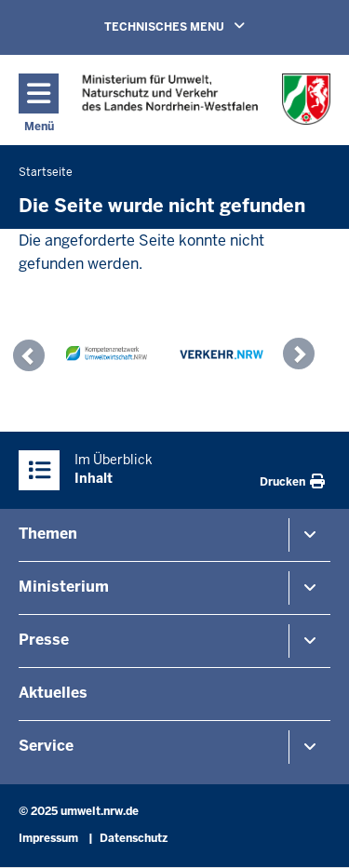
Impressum (48, 838)
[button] (34, 358)
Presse (44, 640)
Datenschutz (134, 838)
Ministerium (64, 587)
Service (46, 746)
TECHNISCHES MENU (201, 26)
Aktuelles (53, 693)
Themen (48, 534)
